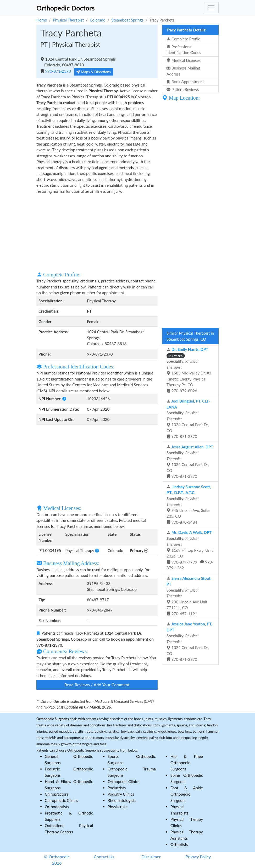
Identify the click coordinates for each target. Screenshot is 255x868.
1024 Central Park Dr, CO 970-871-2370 (188, 419)
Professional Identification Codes (184, 50)
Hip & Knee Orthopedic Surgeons (187, 763)
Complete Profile (183, 39)
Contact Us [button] (104, 857)
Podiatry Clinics (121, 794)
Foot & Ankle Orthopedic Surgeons (187, 794)
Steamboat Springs (128, 20)
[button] (64, 399)
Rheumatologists (122, 800)
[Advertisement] (97, 232)
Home (42, 20)
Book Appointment (185, 82)
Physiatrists (117, 807)
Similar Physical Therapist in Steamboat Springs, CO (190, 336)
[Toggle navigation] (211, 8)
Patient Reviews (183, 89)
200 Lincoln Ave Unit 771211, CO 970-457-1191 (189, 596)
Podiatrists (117, 788)
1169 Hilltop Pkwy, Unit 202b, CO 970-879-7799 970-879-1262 (190, 550)
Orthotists (179, 844)
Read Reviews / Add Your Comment (97, 685)
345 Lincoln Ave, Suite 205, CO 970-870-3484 (189, 504)
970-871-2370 (58, 71)
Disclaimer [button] (151, 857)
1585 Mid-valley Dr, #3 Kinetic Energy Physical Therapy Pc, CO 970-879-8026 (189, 370)
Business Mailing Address (183, 71)
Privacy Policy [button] (198, 857)
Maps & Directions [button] (94, 72)
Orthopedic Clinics (124, 781)
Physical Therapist (68, 20)
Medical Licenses (184, 60)
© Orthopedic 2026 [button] (57, 860)
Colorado (98, 20)
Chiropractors (57, 794)
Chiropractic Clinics (61, 800)
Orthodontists (57, 807)
